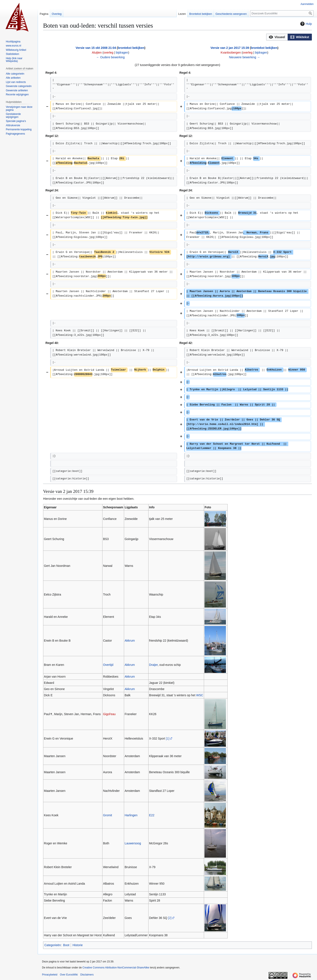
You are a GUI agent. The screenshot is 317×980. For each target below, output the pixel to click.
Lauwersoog (133, 843)
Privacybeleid (50, 975)
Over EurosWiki (69, 975)
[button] (277, 37)
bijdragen (122, 53)
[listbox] (289, 37)
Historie (77, 945)
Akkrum (130, 641)
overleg (108, 53)
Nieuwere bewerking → (244, 57)
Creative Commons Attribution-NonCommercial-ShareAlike (116, 968)
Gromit (108, 815)
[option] (277, 37)
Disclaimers (87, 975)
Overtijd (108, 665)
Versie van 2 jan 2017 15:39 (230, 48)
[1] (168, 738)
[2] (170, 918)
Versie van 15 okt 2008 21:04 (96, 48)
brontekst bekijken (131, 48)
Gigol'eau (109, 714)
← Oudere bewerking (110, 57)
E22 (152, 815)
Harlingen (131, 815)
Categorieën (53, 945)
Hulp (306, 24)
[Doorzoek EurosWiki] (282, 13)
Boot (66, 945)
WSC (200, 695)
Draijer (153, 665)
